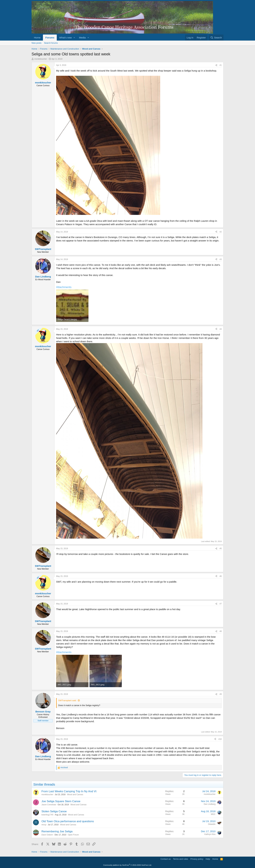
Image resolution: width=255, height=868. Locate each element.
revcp (44, 825)
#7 (221, 604)
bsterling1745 (47, 815)
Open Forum (73, 835)
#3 (221, 259)
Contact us (166, 859)
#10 (220, 739)
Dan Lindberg (210, 804)
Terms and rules (181, 859)
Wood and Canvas (75, 795)
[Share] (216, 65)
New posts (37, 43)
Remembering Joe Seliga (57, 831)
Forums (50, 38)
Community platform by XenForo (127, 865)
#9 (221, 694)
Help (208, 859)
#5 (221, 549)
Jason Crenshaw (49, 805)
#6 (221, 576)
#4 (221, 329)
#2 (221, 232)
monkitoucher (41, 59)
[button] (74, 38)
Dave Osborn (47, 835)
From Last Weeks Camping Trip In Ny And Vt (69, 791)
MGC (213, 814)
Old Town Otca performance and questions (68, 821)
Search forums (51, 43)
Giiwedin (212, 824)
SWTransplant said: (67, 700)
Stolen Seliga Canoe (54, 811)
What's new (65, 38)
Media (82, 38)
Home (37, 38)
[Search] (216, 38)
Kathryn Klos (210, 834)
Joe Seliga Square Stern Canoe (61, 801)
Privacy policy (197, 859)
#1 (221, 65)
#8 (221, 631)
